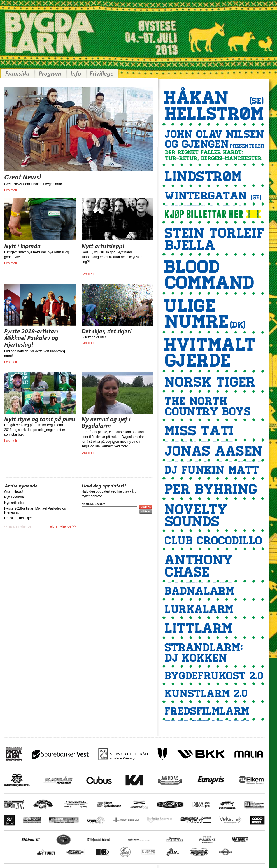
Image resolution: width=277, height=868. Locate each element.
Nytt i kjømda (14, 497)
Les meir (11, 190)
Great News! (14, 492)
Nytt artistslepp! (16, 503)
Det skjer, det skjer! (18, 518)
